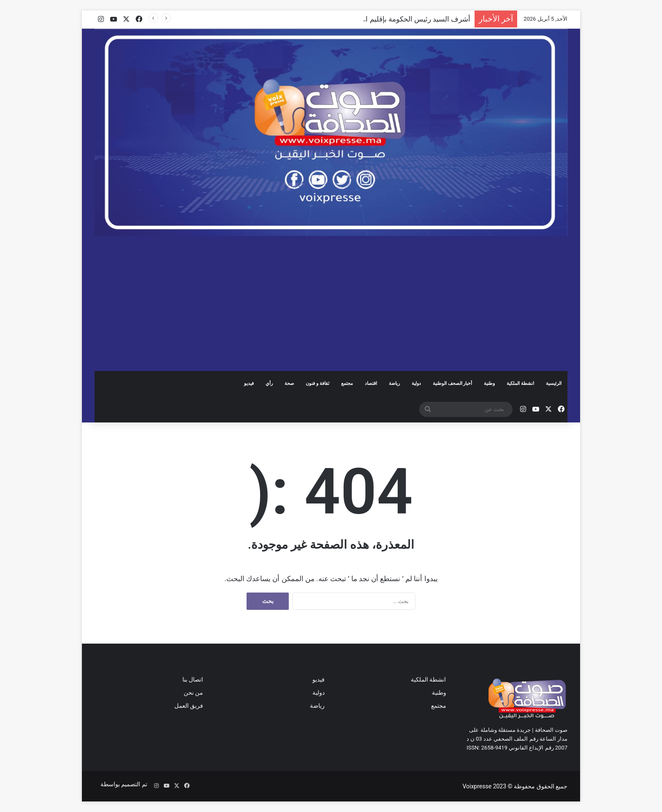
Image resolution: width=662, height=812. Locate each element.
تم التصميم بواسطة (123, 784)
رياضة (394, 383)
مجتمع (347, 383)
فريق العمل (189, 706)
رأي (269, 383)
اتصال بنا (193, 679)
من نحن (193, 693)
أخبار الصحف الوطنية (452, 383)
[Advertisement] (331, 303)
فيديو (249, 383)
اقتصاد (371, 383)
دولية (416, 383)
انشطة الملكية (520, 383)
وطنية (489, 383)
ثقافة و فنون (317, 383)
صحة (289, 383)
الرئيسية (554, 383)
